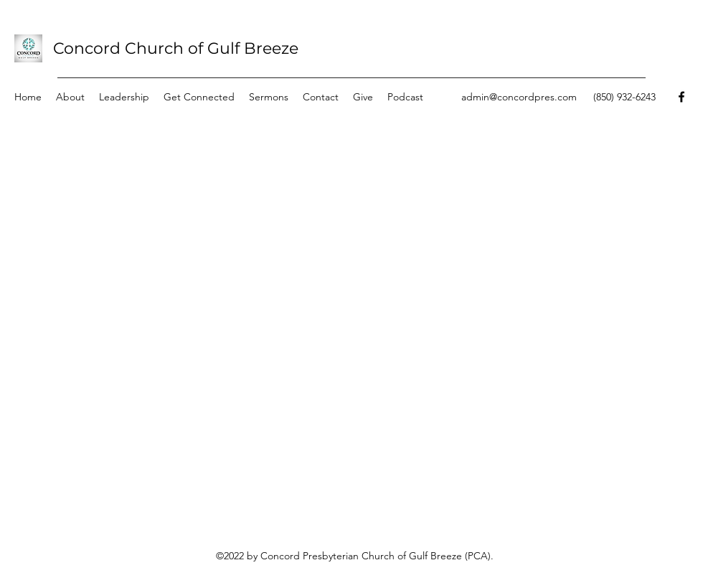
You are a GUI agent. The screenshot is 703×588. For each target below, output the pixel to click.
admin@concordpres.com (519, 97)
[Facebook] (681, 97)
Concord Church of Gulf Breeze (176, 48)
